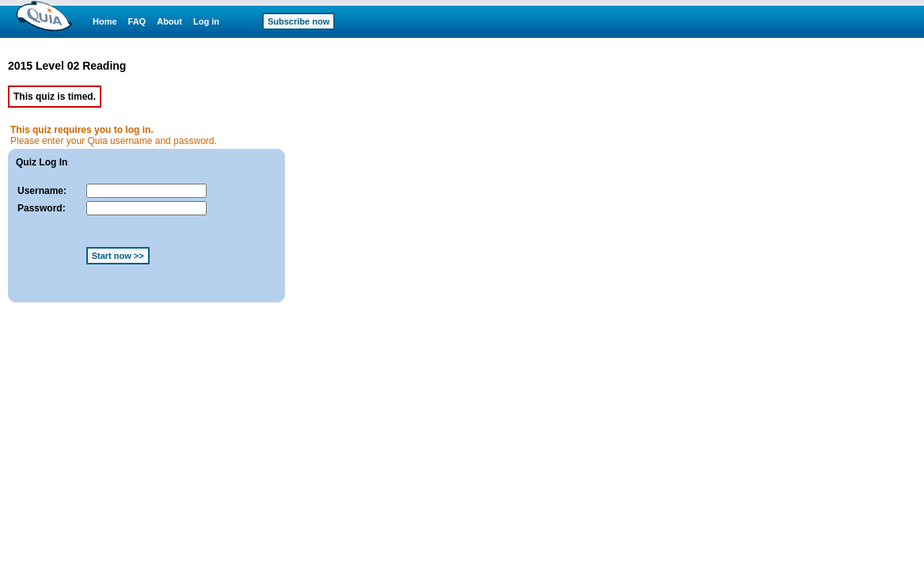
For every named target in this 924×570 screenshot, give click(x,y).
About (169, 21)
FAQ (137, 21)
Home (105, 21)
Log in (206, 21)
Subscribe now (298, 21)
